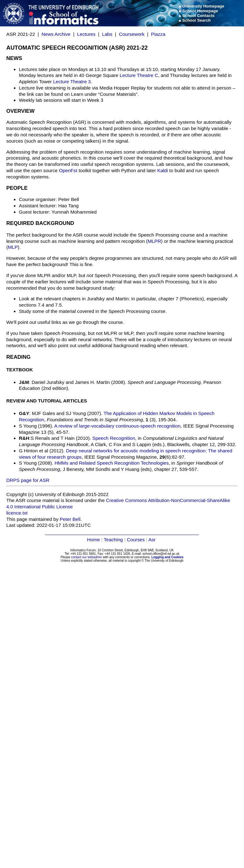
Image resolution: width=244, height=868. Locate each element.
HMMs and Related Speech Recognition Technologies (112, 463)
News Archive (56, 34)
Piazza (158, 34)
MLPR (154, 241)
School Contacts (199, 16)
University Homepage (203, 6)
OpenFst (68, 170)
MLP (13, 247)
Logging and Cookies (167, 557)
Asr (152, 540)
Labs (107, 34)
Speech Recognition (114, 438)
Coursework (132, 34)
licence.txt (17, 513)
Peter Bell (70, 519)
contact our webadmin (87, 557)
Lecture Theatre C (139, 75)
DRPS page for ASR (28, 480)
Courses (136, 540)
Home (94, 540)
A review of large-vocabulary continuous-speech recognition (117, 426)
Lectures (86, 34)
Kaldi (163, 170)
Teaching (113, 540)
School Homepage (200, 11)
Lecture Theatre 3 (72, 82)
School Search (196, 20)
